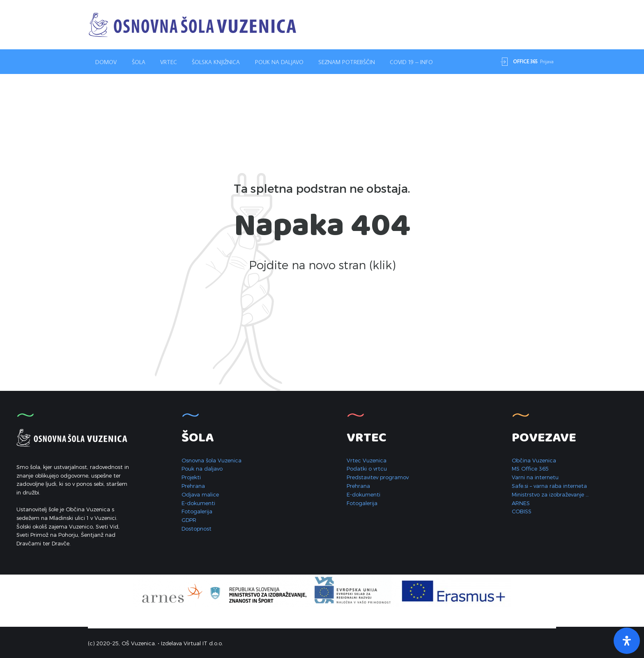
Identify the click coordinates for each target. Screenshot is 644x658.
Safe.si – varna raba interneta (549, 486)
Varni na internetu (535, 477)
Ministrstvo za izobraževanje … (550, 494)
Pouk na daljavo (279, 62)
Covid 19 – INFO (411, 62)
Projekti (191, 477)
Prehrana (193, 486)
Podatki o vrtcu (367, 469)
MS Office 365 (530, 469)
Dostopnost (197, 529)
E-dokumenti (198, 503)
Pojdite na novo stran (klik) (322, 264)
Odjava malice (200, 494)
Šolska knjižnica (216, 62)
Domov (106, 62)
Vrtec (169, 62)
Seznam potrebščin (347, 62)
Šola (139, 62)
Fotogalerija (197, 511)
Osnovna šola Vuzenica (212, 460)
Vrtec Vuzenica (367, 460)
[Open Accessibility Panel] (627, 641)
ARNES (521, 503)
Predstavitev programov (378, 477)
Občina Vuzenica (534, 460)
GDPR (189, 520)
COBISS (522, 511)
